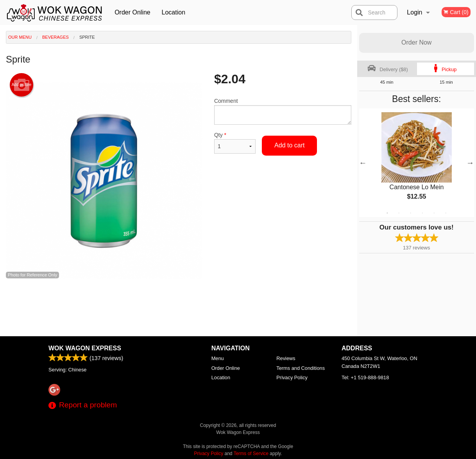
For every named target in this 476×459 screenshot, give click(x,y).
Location (174, 12)
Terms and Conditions (301, 368)
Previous (363, 163)
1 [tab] (387, 213)
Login (414, 12)
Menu (218, 358)
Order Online (132, 12)
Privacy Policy (292, 377)
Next (470, 163)
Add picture (22, 85)
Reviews (286, 358)
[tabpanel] (417, 163)
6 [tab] (446, 213)
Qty (235, 143)
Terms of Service (251, 454)
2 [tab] (399, 213)
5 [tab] (434, 213)
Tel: (365, 377)
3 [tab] (411, 213)
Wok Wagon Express (85, 348)
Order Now (416, 42)
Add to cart (289, 145)
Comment (283, 111)
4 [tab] (422, 213)
